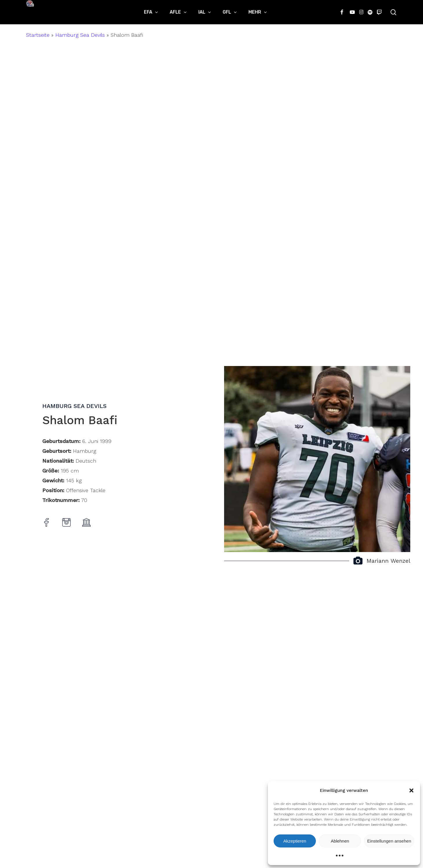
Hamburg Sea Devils (80, 35)
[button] (411, 790)
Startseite (38, 35)
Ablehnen (340, 841)
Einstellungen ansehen (389, 841)
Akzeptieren (295, 841)
